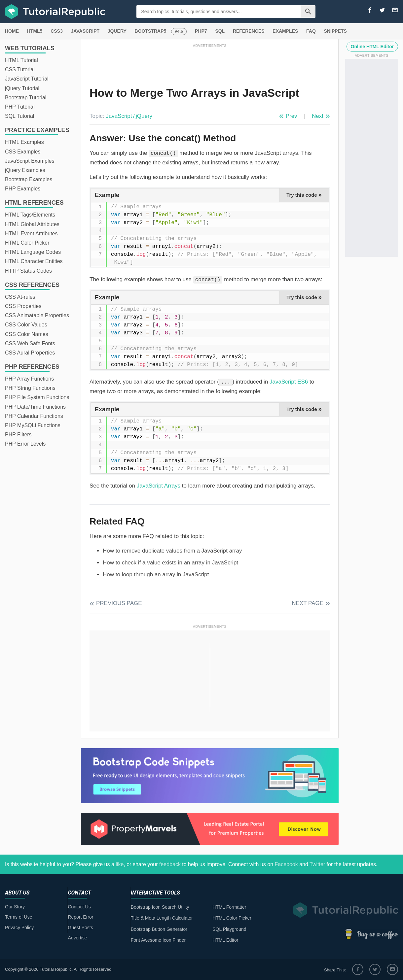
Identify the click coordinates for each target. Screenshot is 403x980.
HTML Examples (24, 142)
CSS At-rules (20, 297)
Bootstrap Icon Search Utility (160, 907)
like (120, 864)
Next (318, 116)
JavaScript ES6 (289, 382)
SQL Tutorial (19, 116)
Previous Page (119, 603)
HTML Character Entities (34, 261)
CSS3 (57, 31)
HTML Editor (225, 940)
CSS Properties (23, 306)
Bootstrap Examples (29, 179)
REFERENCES (249, 31)
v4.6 (179, 31)
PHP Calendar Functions (34, 416)
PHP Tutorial (20, 107)
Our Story (15, 907)
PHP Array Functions (29, 379)
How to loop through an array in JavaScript (156, 574)
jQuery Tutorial (22, 88)
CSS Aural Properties (30, 353)
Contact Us (79, 907)
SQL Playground (229, 929)
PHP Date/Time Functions (35, 407)
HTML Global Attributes (32, 224)
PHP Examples (23, 189)
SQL (220, 31)
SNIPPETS (335, 31)
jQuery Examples (25, 170)
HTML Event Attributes (31, 234)
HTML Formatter (229, 907)
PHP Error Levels (25, 444)
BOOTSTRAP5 (151, 31)
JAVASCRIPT (85, 31)
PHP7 (201, 31)
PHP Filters (18, 435)
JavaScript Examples (30, 161)
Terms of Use (18, 917)
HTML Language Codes (33, 252)
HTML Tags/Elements (30, 215)
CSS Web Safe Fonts (30, 343)
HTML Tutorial (21, 60)
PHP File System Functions (37, 397)
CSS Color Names (27, 334)
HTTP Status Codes (28, 271)
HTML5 (35, 31)
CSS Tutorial (20, 69)
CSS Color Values (26, 325)
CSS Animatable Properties (37, 315)
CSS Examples (23, 152)
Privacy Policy (19, 928)
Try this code (304, 195)
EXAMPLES (285, 31)
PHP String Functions (30, 388)
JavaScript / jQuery (129, 116)
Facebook (286, 864)
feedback (170, 864)
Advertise (77, 938)
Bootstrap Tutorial (26, 98)
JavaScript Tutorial (27, 79)
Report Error (80, 917)
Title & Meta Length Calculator (162, 918)
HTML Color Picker (27, 243)
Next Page (308, 603)
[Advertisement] (210, 64)
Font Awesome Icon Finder (158, 940)
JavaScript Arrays (159, 486)
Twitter (317, 864)
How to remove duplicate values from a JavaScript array (172, 551)
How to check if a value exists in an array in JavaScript (170, 563)
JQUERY (117, 31)
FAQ (311, 31)
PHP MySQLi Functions (33, 425)
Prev (292, 116)
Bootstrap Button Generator (159, 929)
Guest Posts (80, 928)
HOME (12, 31)
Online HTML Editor (372, 47)
